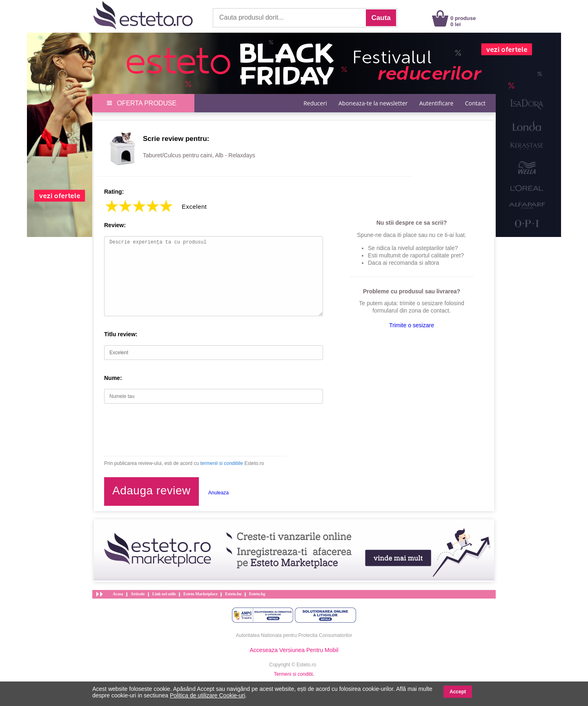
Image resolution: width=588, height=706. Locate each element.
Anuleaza (218, 493)
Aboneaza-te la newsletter (373, 103)
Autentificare (437, 103)
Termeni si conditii (293, 674)
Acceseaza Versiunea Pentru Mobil (294, 650)
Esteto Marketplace (200, 594)
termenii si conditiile (222, 463)
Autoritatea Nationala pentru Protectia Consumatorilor (294, 635)
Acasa (118, 594)
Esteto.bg (257, 594)
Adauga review (151, 490)
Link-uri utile (164, 594)
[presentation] (166, 430)
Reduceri (315, 103)
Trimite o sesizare (412, 325)
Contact (475, 103)
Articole (138, 594)
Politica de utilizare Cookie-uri (207, 695)
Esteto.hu (233, 594)
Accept (458, 692)
